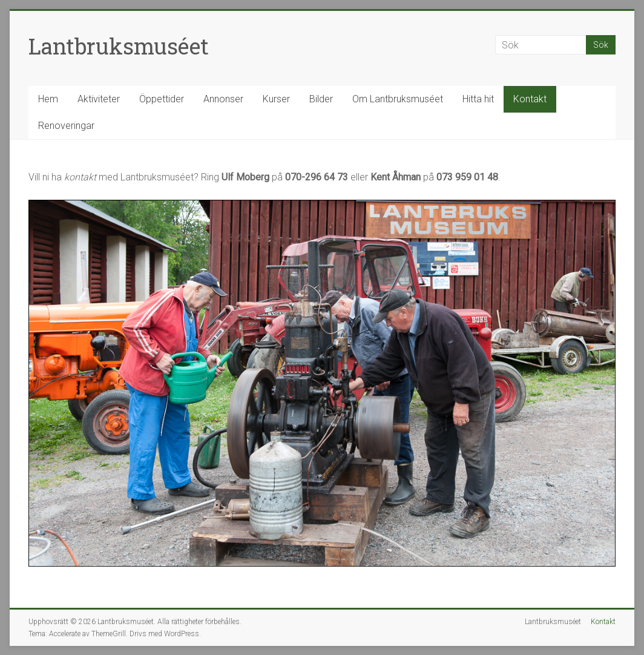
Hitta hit (478, 99)
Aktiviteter (99, 99)
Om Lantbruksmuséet (398, 99)
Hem (48, 99)
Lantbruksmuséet (119, 46)
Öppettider (162, 99)
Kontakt (530, 99)
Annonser (223, 99)
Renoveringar (66, 126)
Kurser (276, 99)
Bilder (321, 99)
